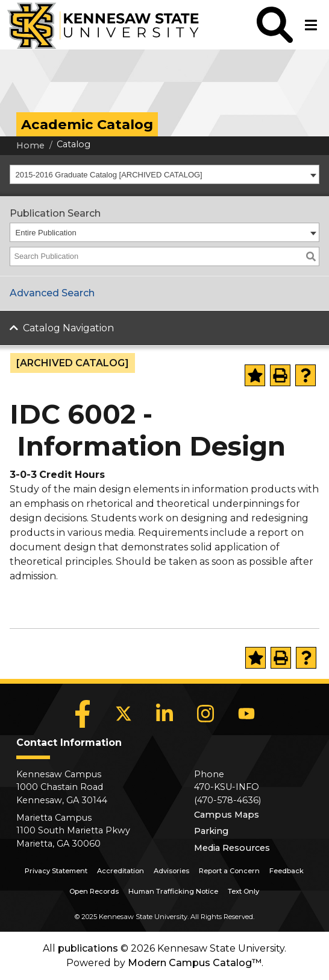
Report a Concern (229, 871)
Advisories (171, 871)
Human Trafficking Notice (173, 891)
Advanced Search (52, 293)
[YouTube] (246, 714)
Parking (211, 831)
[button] (275, 25)
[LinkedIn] (164, 714)
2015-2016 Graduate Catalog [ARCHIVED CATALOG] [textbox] (109, 175)
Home (30, 145)
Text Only (243, 891)
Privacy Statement (56, 871)
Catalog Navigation (68, 328)
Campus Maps (227, 815)
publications (88, 948)
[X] (124, 714)
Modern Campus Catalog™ (195, 963)
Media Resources (232, 848)
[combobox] (164, 174)
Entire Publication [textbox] (46, 233)
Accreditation (121, 871)
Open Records (94, 891)
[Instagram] (205, 714)
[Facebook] (83, 714)
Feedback (287, 871)
